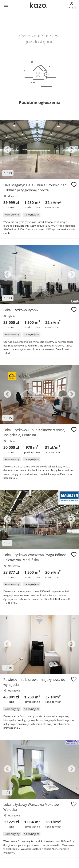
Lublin (11, 441)
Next (72, 150)
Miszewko (13, 196)
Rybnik (11, 316)
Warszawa (14, 566)
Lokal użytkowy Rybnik (21, 310)
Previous (7, 150)
